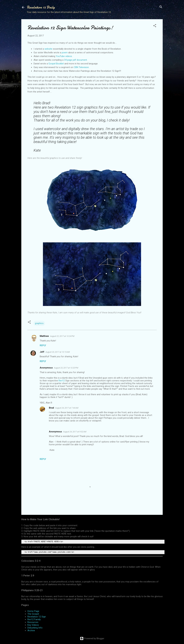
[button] (155, 26)
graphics (39, 323)
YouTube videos (64, 56)
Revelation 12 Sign (37, 617)
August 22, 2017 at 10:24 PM (62, 336)
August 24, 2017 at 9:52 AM (75, 432)
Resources (33, 622)
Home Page (33, 611)
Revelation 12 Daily (41, 7)
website (48, 49)
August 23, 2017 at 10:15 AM (58, 352)
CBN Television (81, 67)
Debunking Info (35, 628)
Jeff (42, 352)
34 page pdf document (76, 60)
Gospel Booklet (56, 64)
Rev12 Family (34, 619)
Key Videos (33, 625)
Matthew (44, 336)
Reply (43, 345)
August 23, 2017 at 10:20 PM (66, 368)
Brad (51, 408)
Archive (31, 630)
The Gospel (33, 614)
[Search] (161, 7)
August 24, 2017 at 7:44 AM (67, 408)
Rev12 (62, 381)
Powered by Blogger (92, 638)
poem (65, 53)
